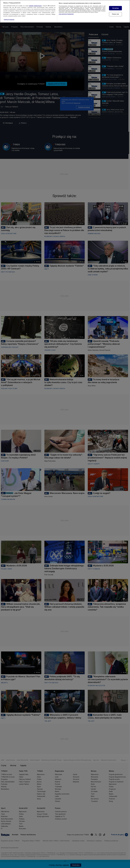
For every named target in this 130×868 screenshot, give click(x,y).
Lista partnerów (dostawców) (66, 14)
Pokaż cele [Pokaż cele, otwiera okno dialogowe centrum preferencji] (116, 14)
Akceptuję (115, 8)
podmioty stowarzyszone (35, 5)
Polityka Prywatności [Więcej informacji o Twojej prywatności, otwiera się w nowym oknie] (9, 19)
